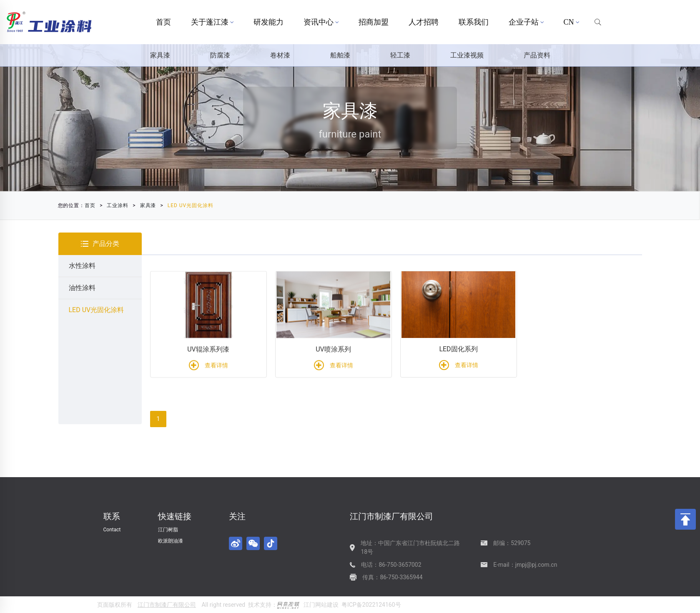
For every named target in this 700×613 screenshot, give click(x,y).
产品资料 (537, 55)
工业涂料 (71, 205)
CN (571, 22)
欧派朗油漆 (171, 541)
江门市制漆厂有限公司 (167, 605)
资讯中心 (321, 22)
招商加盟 (374, 22)
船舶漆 (340, 55)
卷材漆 (280, 55)
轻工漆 (400, 55)
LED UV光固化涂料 (144, 205)
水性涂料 (82, 266)
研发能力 (268, 22)
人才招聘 (424, 22)
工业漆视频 (467, 55)
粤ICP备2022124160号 (371, 605)
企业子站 (526, 22)
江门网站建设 (321, 605)
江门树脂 (168, 530)
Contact (112, 530)
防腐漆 (220, 55)
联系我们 (474, 22)
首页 (163, 22)
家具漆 (160, 55)
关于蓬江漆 (212, 22)
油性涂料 (82, 288)
